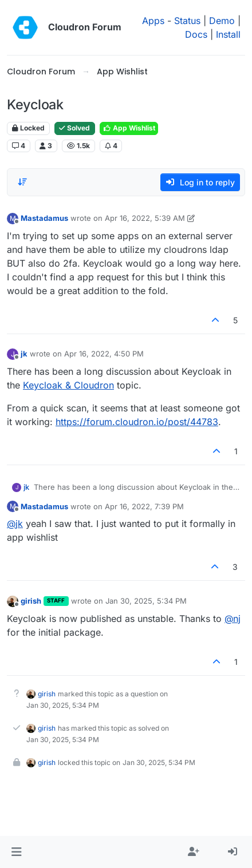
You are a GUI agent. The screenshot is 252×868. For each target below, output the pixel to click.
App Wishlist (129, 128)
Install (228, 34)
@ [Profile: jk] (15, 524)
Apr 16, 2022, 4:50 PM (104, 354)
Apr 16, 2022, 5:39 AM (145, 218)
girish (31, 601)
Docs (196, 34)
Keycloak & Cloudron (68, 385)
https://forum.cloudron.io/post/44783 (137, 422)
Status (187, 21)
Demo (222, 21)
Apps (153, 21)
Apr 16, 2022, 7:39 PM (144, 506)
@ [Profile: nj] (233, 619)
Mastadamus (44, 218)
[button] (16, 852)
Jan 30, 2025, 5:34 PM (146, 601)
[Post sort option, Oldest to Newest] (22, 182)
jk (24, 354)
